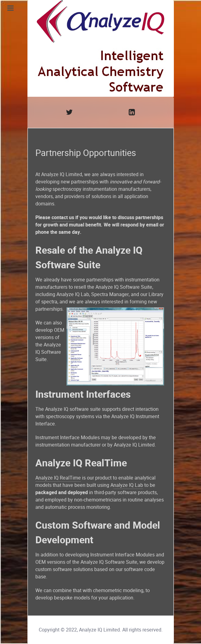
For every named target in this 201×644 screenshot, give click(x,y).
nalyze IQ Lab (128, 485)
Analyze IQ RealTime (58, 478)
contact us (63, 218)
